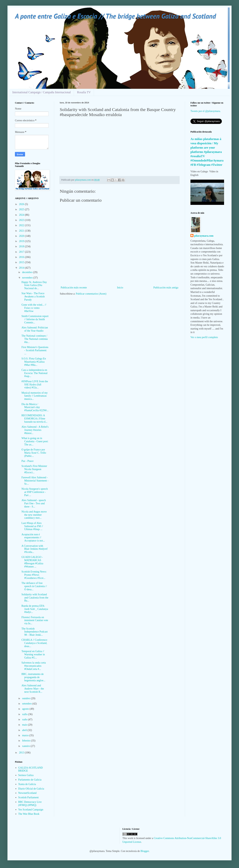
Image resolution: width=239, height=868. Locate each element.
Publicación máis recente (74, 288)
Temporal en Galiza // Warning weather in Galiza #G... (33, 654)
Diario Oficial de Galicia (31, 789)
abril (25, 730)
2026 (22, 204)
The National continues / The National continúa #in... (35, 339)
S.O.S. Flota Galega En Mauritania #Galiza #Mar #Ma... (34, 362)
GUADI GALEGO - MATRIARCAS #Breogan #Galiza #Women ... (32, 562)
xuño (25, 720)
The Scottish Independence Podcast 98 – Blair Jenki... (35, 632)
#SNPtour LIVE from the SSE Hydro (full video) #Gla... (35, 385)
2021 (22, 231)
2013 (22, 753)
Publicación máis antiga (166, 288)
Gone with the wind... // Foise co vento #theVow (34, 308)
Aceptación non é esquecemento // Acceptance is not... (33, 538)
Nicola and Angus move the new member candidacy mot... (34, 515)
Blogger (145, 851)
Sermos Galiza (26, 775)
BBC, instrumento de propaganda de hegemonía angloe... (33, 677)
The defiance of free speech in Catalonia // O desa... (34, 586)
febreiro (27, 741)
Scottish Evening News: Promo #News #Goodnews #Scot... (34, 575)
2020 (22, 236)
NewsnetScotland (27, 793)
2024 (22, 215)
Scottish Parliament (28, 797)
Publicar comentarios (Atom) (91, 294)
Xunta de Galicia (27, 784)
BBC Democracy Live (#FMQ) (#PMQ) (30, 804)
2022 (22, 225)
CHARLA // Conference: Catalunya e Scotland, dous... (35, 643)
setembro (27, 704)
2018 (22, 246)
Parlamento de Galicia (30, 780)
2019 (22, 241)
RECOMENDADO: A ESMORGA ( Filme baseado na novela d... (34, 419)
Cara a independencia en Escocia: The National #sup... (34, 373)
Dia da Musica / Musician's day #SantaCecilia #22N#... (35, 407)
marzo (26, 735)
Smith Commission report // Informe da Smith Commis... (35, 319)
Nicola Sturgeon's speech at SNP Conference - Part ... (35, 492)
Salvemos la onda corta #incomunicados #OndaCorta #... (34, 666)
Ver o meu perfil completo (204, 337)
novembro (28, 278)
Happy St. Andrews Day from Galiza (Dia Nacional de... (34, 285)
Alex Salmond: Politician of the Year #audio (35, 329)
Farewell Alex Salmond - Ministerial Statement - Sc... (35, 481)
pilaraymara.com (204, 236)
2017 (22, 252)
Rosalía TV (84, 92)
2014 (22, 268)
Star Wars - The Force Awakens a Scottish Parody (33, 297)
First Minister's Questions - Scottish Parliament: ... (35, 350)
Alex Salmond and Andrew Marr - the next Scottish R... (33, 689)
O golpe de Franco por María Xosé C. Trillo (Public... (34, 453)
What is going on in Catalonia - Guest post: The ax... (35, 441)
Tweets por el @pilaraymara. (206, 111)
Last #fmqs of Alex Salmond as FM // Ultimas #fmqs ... (32, 526)
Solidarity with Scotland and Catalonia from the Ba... (35, 598)
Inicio (120, 288)
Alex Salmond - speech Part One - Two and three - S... (34, 503)
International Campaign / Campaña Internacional (42, 92)
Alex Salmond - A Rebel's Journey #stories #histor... (35, 430)
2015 (22, 262)
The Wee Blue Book (29, 814)
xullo (25, 714)
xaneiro (26, 746)
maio (25, 725)
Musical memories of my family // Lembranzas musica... (35, 396)
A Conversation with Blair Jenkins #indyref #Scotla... (34, 549)
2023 (22, 220)
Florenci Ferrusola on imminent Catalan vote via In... (35, 620)
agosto (26, 709)
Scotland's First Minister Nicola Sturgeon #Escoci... (34, 469)
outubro (26, 698)
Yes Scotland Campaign (31, 810)
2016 (22, 257)
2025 (22, 209)
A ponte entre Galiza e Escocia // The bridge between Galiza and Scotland (115, 16)
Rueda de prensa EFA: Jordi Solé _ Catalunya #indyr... (35, 609)
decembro (28, 272)
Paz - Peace (28, 461)
